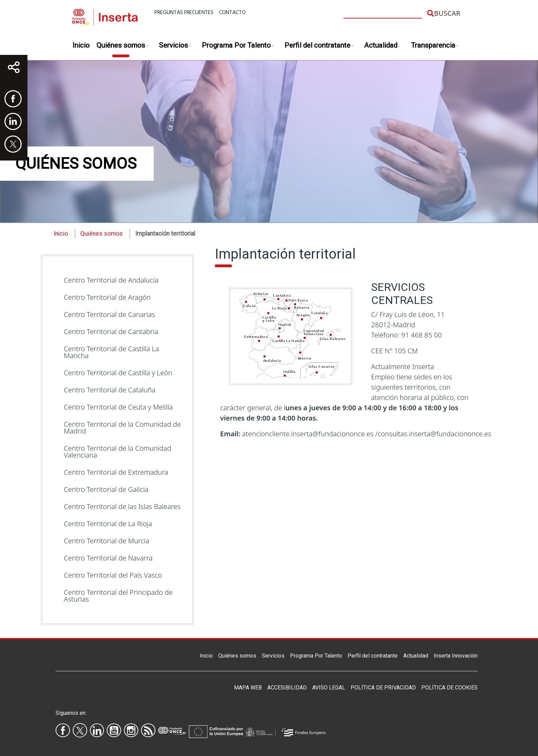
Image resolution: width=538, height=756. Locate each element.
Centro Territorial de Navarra (108, 558)
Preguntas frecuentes (184, 13)
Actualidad (382, 46)
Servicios (175, 46)
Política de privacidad (383, 688)
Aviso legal (329, 688)
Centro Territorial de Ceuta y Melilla (118, 407)
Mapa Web (248, 688)
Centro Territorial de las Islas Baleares (122, 506)
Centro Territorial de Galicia (106, 489)
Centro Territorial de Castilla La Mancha (111, 352)
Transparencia (435, 46)
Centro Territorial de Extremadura (116, 472)
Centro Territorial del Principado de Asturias (118, 596)
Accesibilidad (287, 688)
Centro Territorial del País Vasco (113, 575)
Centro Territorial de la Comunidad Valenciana (118, 452)
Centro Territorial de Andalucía (111, 280)
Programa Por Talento (238, 46)
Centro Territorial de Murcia (107, 541)
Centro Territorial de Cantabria (111, 332)
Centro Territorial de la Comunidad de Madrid (122, 428)
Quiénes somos (122, 46)
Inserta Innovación (456, 656)
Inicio (81, 45)
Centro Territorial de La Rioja (108, 524)
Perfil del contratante (319, 46)
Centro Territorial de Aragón (107, 297)
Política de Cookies (449, 688)
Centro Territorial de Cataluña (110, 390)
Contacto (232, 13)
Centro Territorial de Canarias (109, 314)
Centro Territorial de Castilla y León (118, 373)
